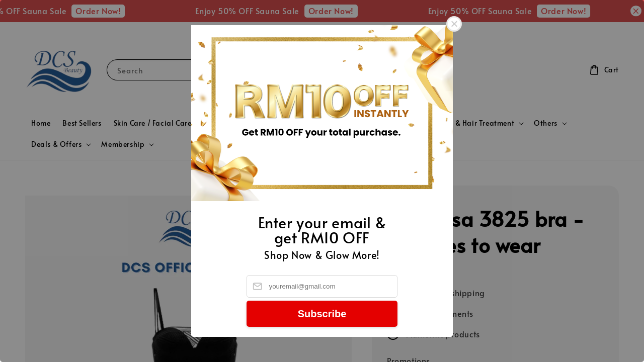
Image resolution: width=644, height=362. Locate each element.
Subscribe (322, 314)
